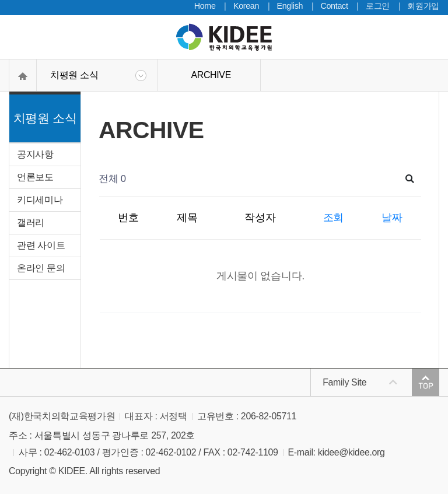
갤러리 (31, 223)
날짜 (392, 218)
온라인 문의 (41, 268)
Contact (334, 6)
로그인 (378, 6)
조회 (333, 218)
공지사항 (35, 154)
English (290, 6)
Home (205, 6)
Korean (246, 6)
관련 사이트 (41, 245)
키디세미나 (40, 200)
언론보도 (35, 177)
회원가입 (423, 6)
